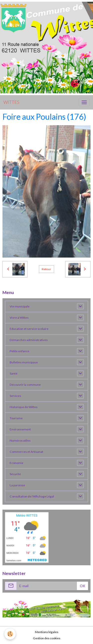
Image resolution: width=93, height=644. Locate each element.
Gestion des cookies (47, 638)
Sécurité (15, 474)
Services (15, 396)
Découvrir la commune (25, 385)
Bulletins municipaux (24, 362)
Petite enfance (19, 351)
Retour (46, 269)
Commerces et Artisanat (26, 452)
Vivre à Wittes (19, 318)
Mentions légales (47, 632)
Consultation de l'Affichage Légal (32, 496)
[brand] (11, 102)
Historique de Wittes (24, 407)
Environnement (20, 429)
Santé (14, 373)
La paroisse (17, 485)
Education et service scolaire (29, 329)
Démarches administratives (29, 340)
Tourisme (16, 418)
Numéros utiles (20, 440)
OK (83, 586)
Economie (16, 463)
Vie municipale (20, 306)
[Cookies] (10, 634)
